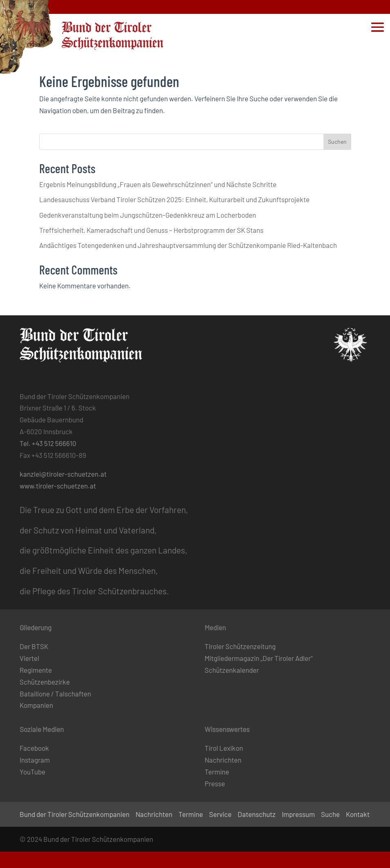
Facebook (34, 748)
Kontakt (358, 814)
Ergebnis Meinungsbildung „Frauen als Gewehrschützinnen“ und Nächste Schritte (158, 184)
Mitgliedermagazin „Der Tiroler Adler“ (259, 658)
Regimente (36, 670)
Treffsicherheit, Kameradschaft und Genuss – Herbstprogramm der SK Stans (151, 230)
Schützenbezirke (45, 682)
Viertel (29, 658)
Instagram (35, 760)
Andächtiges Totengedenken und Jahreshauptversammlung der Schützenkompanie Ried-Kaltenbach (188, 245)
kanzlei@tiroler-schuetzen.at (63, 474)
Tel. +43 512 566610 (48, 443)
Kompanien (36, 705)
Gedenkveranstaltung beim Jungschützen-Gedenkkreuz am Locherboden (148, 215)
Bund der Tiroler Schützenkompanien (75, 814)
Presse (215, 783)
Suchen (337, 142)
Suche (330, 814)
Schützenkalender (232, 670)
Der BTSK (34, 646)
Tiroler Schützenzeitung (240, 646)
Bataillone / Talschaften (55, 694)
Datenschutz (257, 814)
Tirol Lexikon (224, 748)
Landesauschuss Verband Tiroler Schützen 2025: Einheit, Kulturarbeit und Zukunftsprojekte (174, 199)
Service (220, 814)
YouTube (32, 772)
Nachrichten (223, 760)
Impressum (298, 814)
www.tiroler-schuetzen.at (58, 486)
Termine (217, 772)
